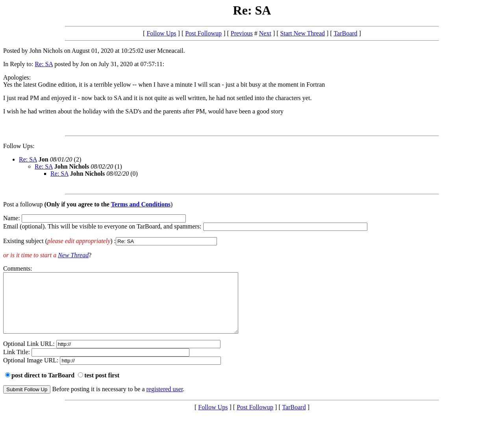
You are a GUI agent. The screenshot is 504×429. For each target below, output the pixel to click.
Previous (242, 33)
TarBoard (345, 33)
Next (265, 33)
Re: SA (44, 64)
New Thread (73, 255)
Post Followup (203, 33)
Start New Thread (303, 33)
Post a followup (23, 204)
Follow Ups (161, 33)
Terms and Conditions (141, 204)
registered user (165, 401)
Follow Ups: (19, 146)
